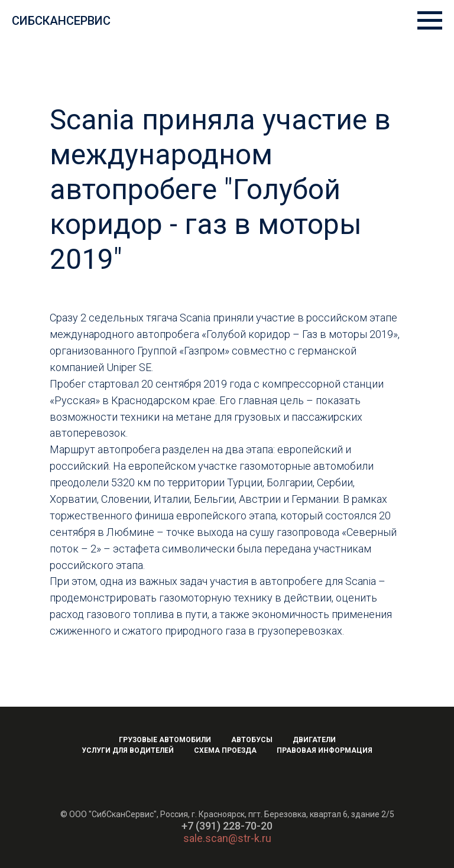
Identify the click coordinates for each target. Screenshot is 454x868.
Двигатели (314, 740)
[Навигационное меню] (430, 21)
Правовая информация (325, 750)
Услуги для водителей (128, 750)
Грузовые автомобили (165, 740)
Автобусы (252, 740)
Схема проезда (225, 750)
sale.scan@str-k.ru (227, 838)
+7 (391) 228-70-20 (227, 826)
